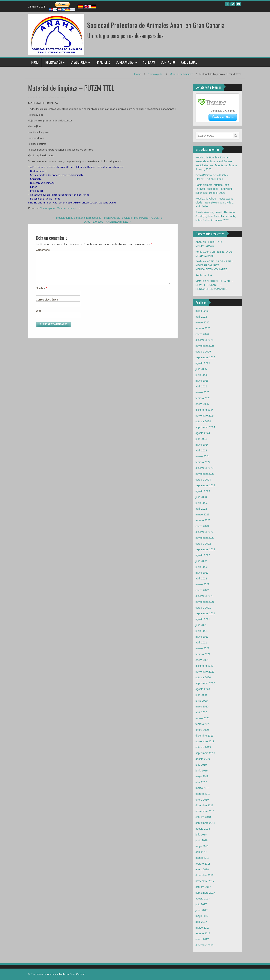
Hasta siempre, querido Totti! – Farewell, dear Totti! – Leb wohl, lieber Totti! (214, 189)
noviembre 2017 (205, 881)
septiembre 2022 (205, 549)
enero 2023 (202, 526)
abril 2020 (201, 712)
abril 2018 (201, 852)
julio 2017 (201, 904)
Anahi (41, 97)
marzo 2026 (202, 322)
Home (138, 74)
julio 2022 (201, 561)
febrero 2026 (203, 328)
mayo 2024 (202, 445)
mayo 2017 (202, 916)
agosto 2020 (203, 689)
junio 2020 (202, 701)
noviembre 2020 (205, 672)
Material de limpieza (181, 74)
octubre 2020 (203, 677)
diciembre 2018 (205, 805)
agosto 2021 (203, 619)
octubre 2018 (203, 817)
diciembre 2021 (205, 596)
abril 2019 (201, 782)
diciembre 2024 (205, 410)
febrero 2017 (203, 933)
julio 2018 (201, 835)
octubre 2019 (203, 747)
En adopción (79, 62)
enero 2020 (202, 730)
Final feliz (103, 62)
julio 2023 (201, 497)
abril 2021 (201, 643)
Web (39, 311)
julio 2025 (201, 369)
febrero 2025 (203, 398)
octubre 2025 (203, 352)
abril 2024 (201, 450)
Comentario (43, 250)
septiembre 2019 (205, 753)
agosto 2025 (203, 363)
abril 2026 (201, 317)
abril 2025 (201, 386)
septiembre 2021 (205, 613)
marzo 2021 (202, 648)
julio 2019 (201, 765)
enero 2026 (202, 334)
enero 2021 (202, 660)
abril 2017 (201, 922)
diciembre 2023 (205, 468)
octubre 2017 (203, 887)
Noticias (149, 62)
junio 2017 (202, 910)
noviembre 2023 (205, 474)
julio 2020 (201, 695)
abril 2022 (201, 579)
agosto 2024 (203, 433)
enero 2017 (202, 939)
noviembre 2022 (205, 538)
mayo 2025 (202, 381)
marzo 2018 (202, 858)
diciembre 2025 (205, 340)
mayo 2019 (202, 776)
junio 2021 (202, 631)
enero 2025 (202, 404)
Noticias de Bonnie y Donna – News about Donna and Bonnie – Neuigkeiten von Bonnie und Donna (216, 161)
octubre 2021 (203, 608)
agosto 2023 (203, 491)
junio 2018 (202, 840)
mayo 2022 (202, 573)
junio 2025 (202, 375)
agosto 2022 (203, 555)
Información (53, 62)
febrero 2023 (203, 520)
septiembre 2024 (205, 427)
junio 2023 (202, 503)
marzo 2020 (202, 718)
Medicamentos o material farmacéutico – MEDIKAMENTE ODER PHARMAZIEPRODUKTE (108, 218)
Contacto (168, 62)
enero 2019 (202, 800)
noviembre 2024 (205, 416)
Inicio (35, 62)
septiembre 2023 (205, 485)
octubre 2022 (203, 544)
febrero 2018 (203, 864)
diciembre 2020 (205, 666)
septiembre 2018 (205, 823)
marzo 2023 (202, 514)
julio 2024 (201, 439)
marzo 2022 (202, 584)
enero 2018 (202, 869)
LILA (209, 275)
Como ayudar (125, 62)
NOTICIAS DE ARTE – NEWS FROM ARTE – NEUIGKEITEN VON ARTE (214, 265)
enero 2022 (202, 590)
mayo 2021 (202, 637)
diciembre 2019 (205, 736)
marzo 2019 (202, 788)
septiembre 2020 (205, 683)
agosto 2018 (203, 829)
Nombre (41, 288)
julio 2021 (201, 625)
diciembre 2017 (205, 875)
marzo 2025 (202, 392)
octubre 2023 (203, 480)
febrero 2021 (203, 654)
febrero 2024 (203, 462)
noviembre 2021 (205, 602)
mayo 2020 (202, 707)
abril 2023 (201, 509)
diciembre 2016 (205, 945)
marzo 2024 (202, 456)
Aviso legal (189, 62)
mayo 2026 (202, 311)
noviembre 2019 (205, 741)
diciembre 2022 (205, 532)
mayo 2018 (202, 846)
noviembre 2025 (205, 346)
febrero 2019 (203, 794)
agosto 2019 (203, 759)
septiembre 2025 (205, 357)
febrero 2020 (203, 724)
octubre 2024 (203, 421)
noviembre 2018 (205, 811)
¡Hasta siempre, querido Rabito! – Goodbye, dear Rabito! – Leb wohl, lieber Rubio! (216, 216)
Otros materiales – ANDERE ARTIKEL (108, 222)
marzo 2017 (202, 928)
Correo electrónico (48, 299)
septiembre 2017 (205, 893)
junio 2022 (202, 567)
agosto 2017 (203, 899)
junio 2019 (202, 771)
